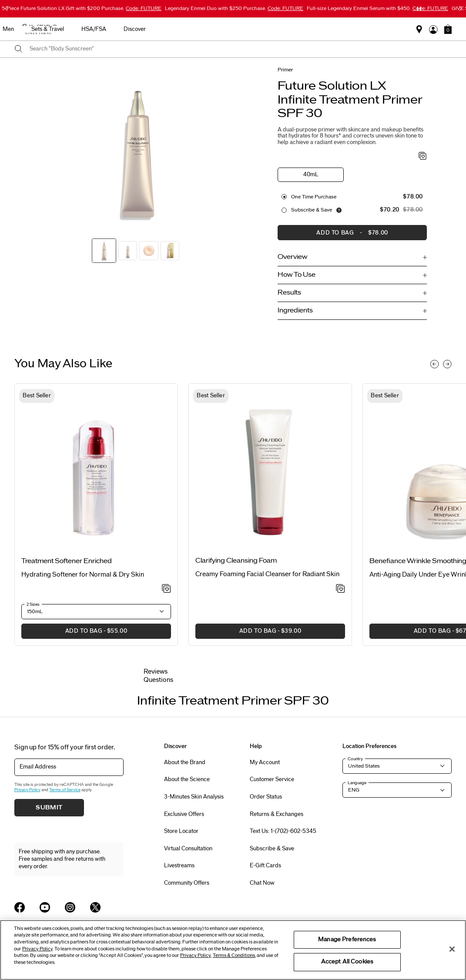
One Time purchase (314, 197)
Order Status (266, 797)
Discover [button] (398, 29)
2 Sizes (33, 604)
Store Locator (181, 831)
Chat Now (262, 883)
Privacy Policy (27, 790)
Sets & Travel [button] (311, 29)
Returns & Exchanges (277, 814)
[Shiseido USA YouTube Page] (45, 907)
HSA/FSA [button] (357, 29)
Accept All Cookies (347, 962)
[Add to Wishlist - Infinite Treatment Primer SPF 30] (423, 157)
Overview (292, 257)
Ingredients (295, 310)
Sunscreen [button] (197, 29)
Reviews (156, 672)
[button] (448, 29)
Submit (49, 808)
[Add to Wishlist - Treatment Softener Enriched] (166, 589)
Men (272, 29)
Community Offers (187, 883)
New (121, 29)
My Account (265, 762)
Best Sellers (83, 29)
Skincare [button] (155, 29)
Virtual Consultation (188, 849)
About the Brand (185, 762)
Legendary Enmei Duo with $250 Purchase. (234, 8)
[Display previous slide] (435, 364)
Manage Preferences (347, 940)
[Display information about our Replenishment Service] (339, 210)
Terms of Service (65, 790)
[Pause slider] (419, 9)
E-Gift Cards (265, 866)
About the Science (187, 779)
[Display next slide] (447, 364)
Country (355, 759)
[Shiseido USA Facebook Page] (20, 907)
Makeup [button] (238, 29)
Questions (158, 680)
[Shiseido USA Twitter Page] (95, 907)
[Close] (452, 949)
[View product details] (96, 474)
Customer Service (272, 779)
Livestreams (179, 866)
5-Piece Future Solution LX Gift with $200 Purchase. (82, 8)
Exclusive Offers (184, 814)
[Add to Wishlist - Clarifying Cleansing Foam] (340, 589)
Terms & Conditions (234, 955)
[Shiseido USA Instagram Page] (70, 907)
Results (289, 293)
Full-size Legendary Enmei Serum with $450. (377, 8)
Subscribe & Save (312, 210)
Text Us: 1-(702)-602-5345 (283, 831)
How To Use (297, 275)
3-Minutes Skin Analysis (194, 797)
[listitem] (96, 515)
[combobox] (241, 49)
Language (357, 783)
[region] (233, 950)
